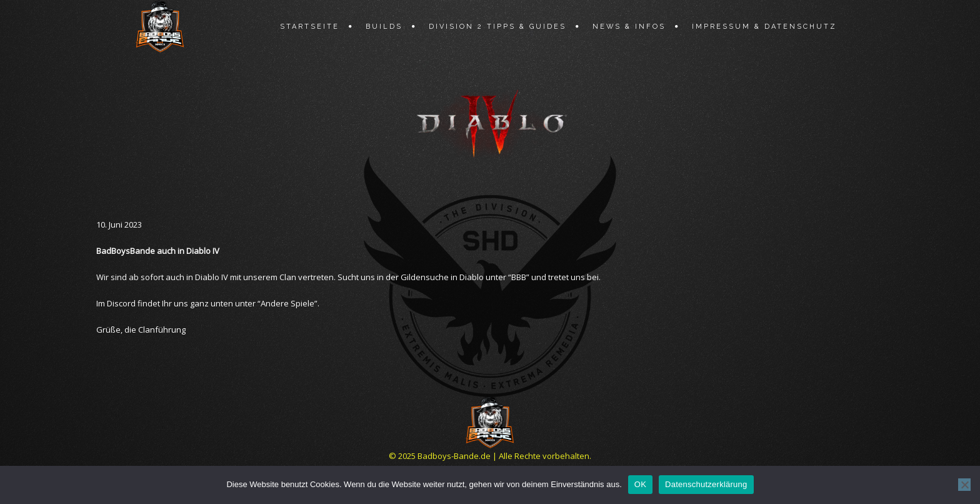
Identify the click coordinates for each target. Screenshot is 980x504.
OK (640, 484)
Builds (384, 27)
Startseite (310, 27)
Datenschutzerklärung (706, 484)
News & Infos (629, 27)
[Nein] (964, 485)
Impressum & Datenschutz (764, 27)
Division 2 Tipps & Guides (497, 27)
